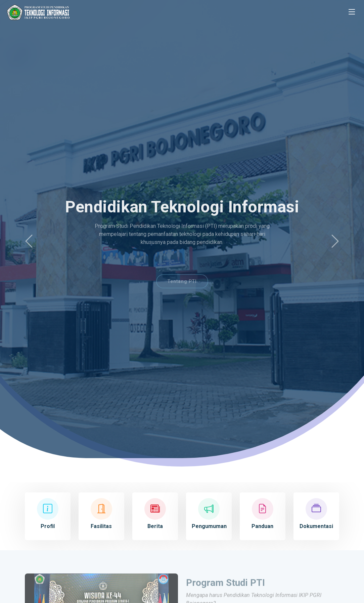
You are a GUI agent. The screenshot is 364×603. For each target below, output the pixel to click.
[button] (29, 241)
